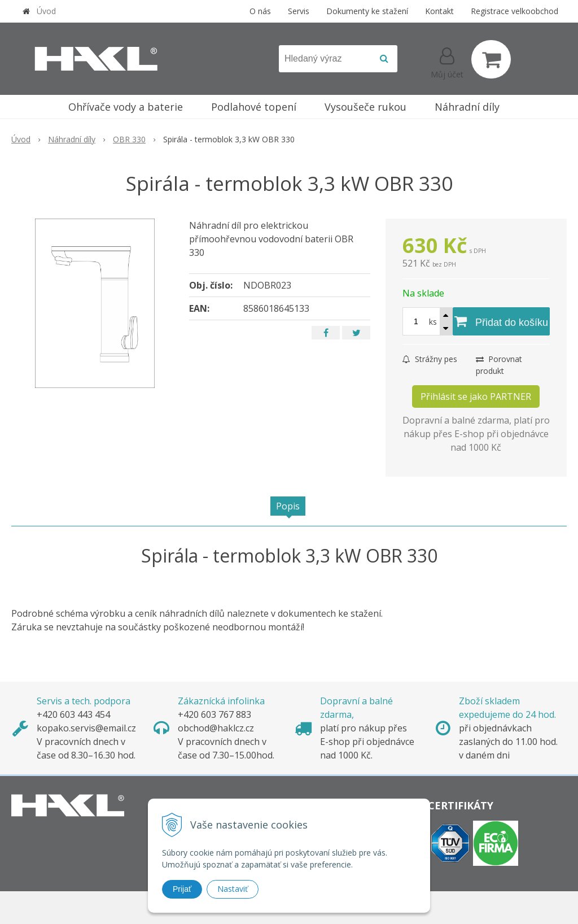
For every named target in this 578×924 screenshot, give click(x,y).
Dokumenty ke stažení (367, 11)
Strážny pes (430, 359)
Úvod (46, 11)
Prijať (182, 889)
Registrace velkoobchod (514, 11)
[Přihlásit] (447, 62)
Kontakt (439, 11)
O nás (260, 11)
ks (433, 322)
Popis (288, 506)
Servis (299, 11)
